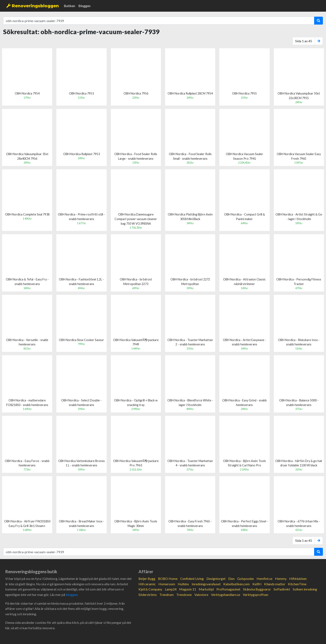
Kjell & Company (150, 589)
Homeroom (167, 584)
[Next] (319, 41)
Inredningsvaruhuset (206, 584)
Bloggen (84, 6)
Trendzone (184, 595)
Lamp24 (171, 589)
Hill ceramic (147, 584)
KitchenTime (297, 584)
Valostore (201, 595)
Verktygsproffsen (256, 595)
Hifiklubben (298, 579)
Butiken (69, 6)
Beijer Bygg (147, 579)
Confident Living (192, 579)
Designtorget (216, 579)
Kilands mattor (275, 584)
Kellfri (257, 584)
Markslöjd (206, 589)
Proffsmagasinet (228, 589)
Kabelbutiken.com (236, 584)
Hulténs (183, 584)
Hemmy (281, 579)
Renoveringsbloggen (33, 6)
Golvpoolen (246, 579)
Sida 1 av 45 (304, 41)
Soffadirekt (282, 589)
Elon (231, 579)
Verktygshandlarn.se (226, 595)
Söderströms (148, 595)
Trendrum (167, 595)
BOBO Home (168, 579)
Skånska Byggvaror (257, 589)
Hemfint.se (264, 579)
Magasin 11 (188, 589)
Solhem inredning (305, 589)
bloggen (72, 595)
